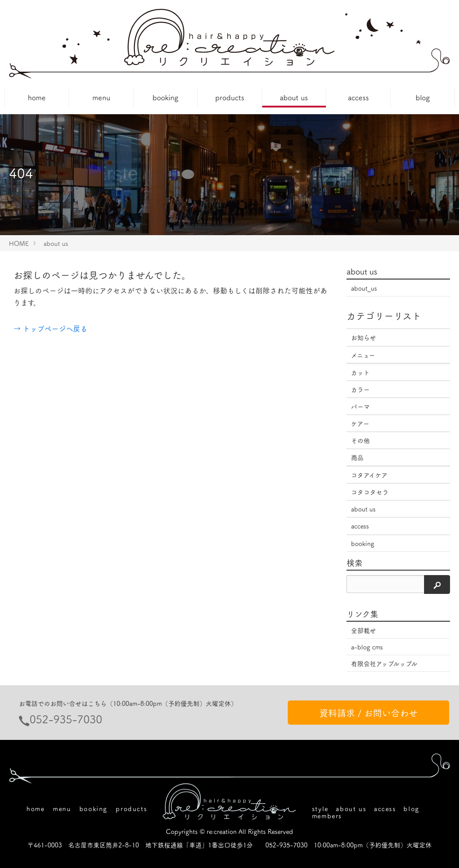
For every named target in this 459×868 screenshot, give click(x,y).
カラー (360, 389)
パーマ (360, 406)
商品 (357, 457)
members (327, 816)
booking (165, 97)
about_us (364, 288)
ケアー (360, 423)
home (37, 97)
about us (294, 97)
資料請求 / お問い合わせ (368, 713)
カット (360, 372)
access (358, 97)
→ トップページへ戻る (50, 328)
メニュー (363, 355)
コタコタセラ (370, 492)
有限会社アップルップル (384, 663)
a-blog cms (367, 647)
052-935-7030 (66, 719)
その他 (360, 440)
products (230, 97)
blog (423, 97)
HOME (19, 243)
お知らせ (364, 337)
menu (101, 97)
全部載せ (364, 630)
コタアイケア (369, 475)
